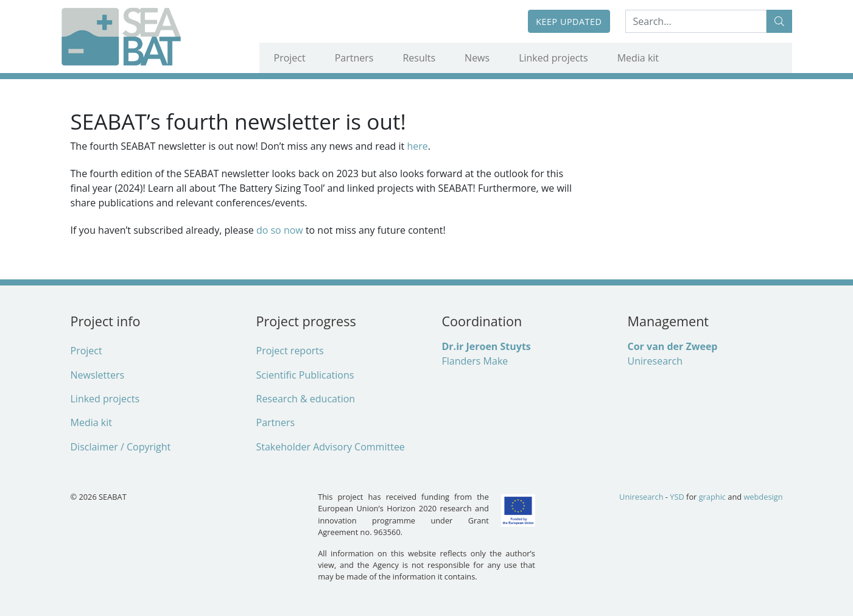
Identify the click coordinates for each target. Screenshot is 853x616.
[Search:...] (696, 21)
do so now (281, 230)
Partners (354, 58)
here (417, 146)
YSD (677, 497)
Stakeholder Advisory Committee (331, 447)
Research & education (306, 399)
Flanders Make (475, 361)
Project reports (290, 351)
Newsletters (98, 375)
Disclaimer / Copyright (121, 447)
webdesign (763, 497)
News (477, 58)
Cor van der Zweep (673, 346)
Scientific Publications (305, 375)
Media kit (638, 58)
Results (419, 58)
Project (290, 58)
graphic (712, 497)
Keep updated (569, 22)
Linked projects (553, 58)
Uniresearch (655, 361)
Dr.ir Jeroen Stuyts (486, 346)
